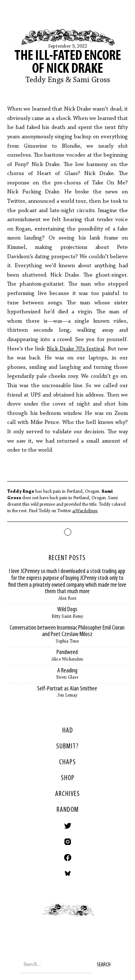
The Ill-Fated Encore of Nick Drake (68, 63)
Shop (68, 778)
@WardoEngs (85, 511)
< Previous (34, 917)
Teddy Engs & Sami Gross (68, 80)
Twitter (68, 826)
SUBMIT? (67, 747)
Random (68, 810)
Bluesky (68, 873)
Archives (67, 794)
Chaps (67, 762)
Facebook (68, 858)
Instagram (68, 842)
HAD (68, 731)
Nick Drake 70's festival (76, 349)
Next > (102, 917)
